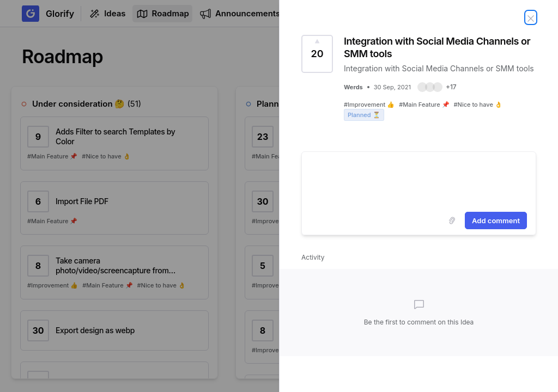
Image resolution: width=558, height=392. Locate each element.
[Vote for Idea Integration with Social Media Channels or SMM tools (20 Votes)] (317, 54)
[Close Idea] (531, 17)
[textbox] (419, 180)
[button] (437, 87)
